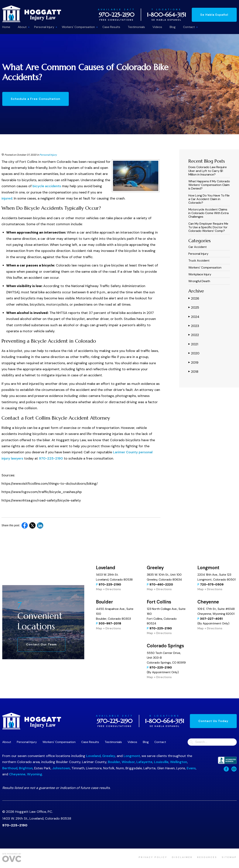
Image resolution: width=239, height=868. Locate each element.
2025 (194, 307)
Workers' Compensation (78, 27)
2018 (193, 371)
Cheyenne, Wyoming (26, 774)
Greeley (109, 756)
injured (7, 198)
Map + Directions (108, 589)
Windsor (128, 762)
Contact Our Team (41, 644)
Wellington (179, 762)
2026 (194, 298)
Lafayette (144, 762)
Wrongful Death (199, 281)
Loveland (93, 756)
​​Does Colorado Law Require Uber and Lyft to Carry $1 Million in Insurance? (208, 171)
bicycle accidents (47, 186)
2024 (194, 317)
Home (6, 27)
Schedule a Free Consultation (36, 99)
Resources (207, 857)
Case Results (111, 27)
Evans (191, 768)
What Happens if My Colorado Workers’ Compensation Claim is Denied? (209, 185)
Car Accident (198, 247)
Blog (173, 27)
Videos (157, 27)
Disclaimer (182, 857)
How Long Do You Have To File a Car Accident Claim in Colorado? (209, 199)
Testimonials (136, 27)
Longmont (132, 756)
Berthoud (10, 768)
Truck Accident (199, 260)
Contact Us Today (213, 721)
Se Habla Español (214, 15)
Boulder (114, 762)
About (22, 27)
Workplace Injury (200, 274)
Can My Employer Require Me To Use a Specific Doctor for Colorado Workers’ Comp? (208, 227)
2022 (194, 335)
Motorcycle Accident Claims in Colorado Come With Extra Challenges (208, 213)
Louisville (161, 762)
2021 (193, 344)
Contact (189, 27)
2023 (194, 326)
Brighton (26, 768)
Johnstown (61, 768)
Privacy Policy (153, 857)
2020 (194, 353)
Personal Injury (44, 27)
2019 (193, 362)
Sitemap (229, 857)
